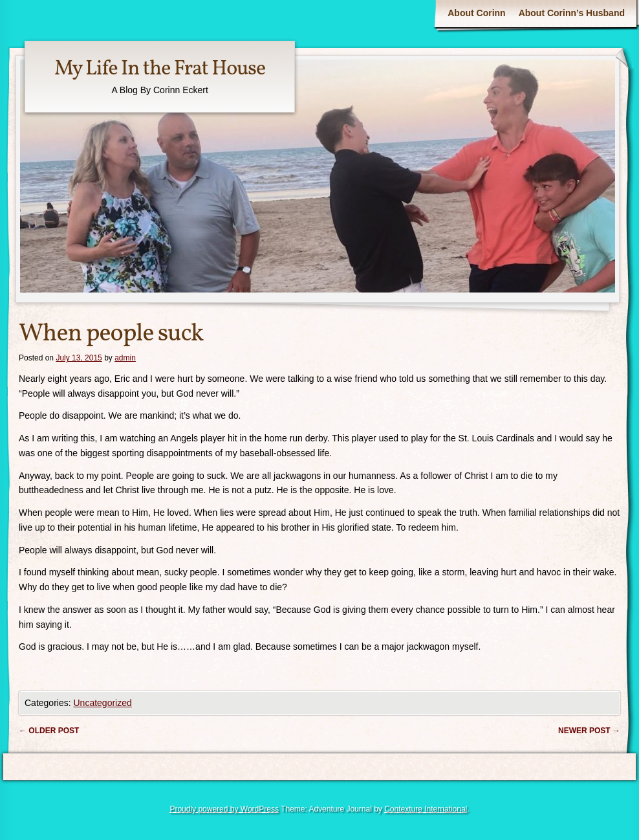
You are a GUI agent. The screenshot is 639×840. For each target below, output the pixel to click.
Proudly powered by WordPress (224, 809)
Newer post (589, 731)
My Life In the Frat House (160, 69)
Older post (49, 731)
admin (125, 358)
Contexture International (426, 809)
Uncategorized (102, 703)
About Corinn (476, 13)
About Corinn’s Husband (572, 13)
